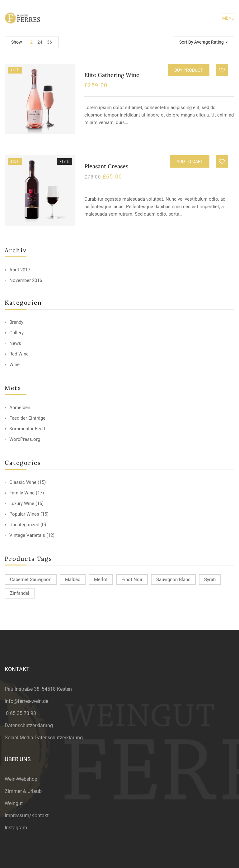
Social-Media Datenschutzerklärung (44, 738)
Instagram (16, 828)
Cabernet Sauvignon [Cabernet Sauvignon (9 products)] (31, 579)
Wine (14, 365)
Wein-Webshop (21, 779)
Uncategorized (24, 525)
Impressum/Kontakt (27, 816)
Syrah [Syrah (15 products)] (210, 579)
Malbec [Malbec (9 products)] (73, 579)
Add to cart (190, 161)
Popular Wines (24, 514)
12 (30, 42)
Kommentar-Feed (27, 429)
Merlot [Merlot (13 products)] (101, 579)
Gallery (16, 333)
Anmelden (20, 408)
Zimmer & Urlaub (23, 791)
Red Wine (19, 354)
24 (40, 42)
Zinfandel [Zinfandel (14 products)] (20, 593)
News (15, 343)
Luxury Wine (22, 503)
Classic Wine (23, 482)
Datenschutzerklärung (29, 725)
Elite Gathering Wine (112, 75)
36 (49, 42)
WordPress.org (25, 439)
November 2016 (26, 280)
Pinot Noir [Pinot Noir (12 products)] (132, 579)
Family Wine (22, 493)
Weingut (14, 803)
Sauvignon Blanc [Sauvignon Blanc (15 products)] (173, 579)
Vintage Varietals (27, 535)
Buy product (189, 70)
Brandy (16, 322)
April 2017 (20, 270)
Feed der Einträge (27, 418)
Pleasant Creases (106, 166)
